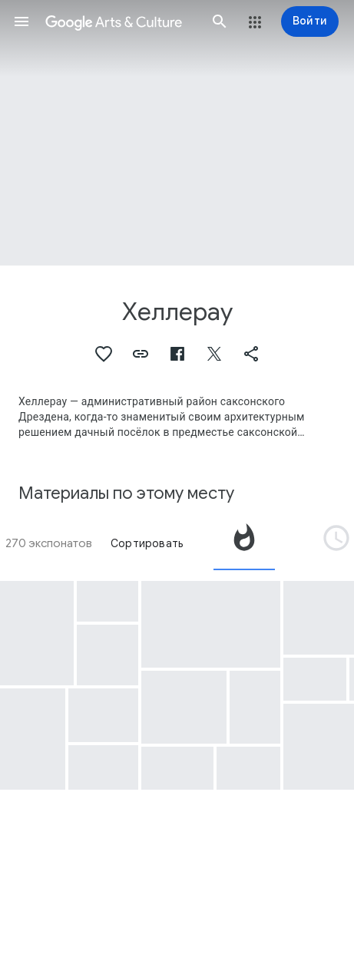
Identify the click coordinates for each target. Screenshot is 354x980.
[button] (22, 21)
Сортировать (147, 543)
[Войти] (310, 21)
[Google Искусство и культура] (121, 21)
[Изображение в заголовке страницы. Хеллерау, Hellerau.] (177, 133)
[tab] (244, 543)
